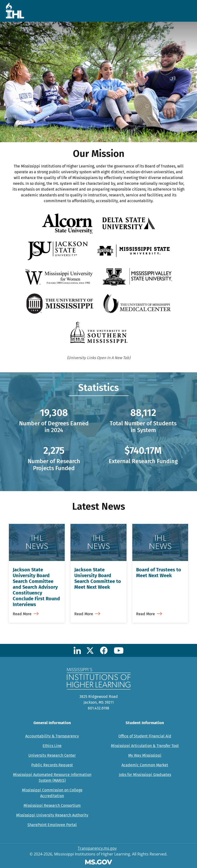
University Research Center (52, 755)
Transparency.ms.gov (97, 848)
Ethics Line (52, 746)
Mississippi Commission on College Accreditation (52, 793)
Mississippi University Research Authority (52, 815)
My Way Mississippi (145, 755)
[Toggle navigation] (186, 11)
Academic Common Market (145, 765)
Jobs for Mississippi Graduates (145, 775)
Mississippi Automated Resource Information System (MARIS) (52, 778)
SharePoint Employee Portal (52, 825)
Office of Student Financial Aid (145, 736)
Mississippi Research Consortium (52, 805)
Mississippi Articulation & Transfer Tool (145, 746)
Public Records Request (52, 765)
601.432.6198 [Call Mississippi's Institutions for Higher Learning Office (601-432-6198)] (98, 708)
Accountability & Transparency (52, 736)
